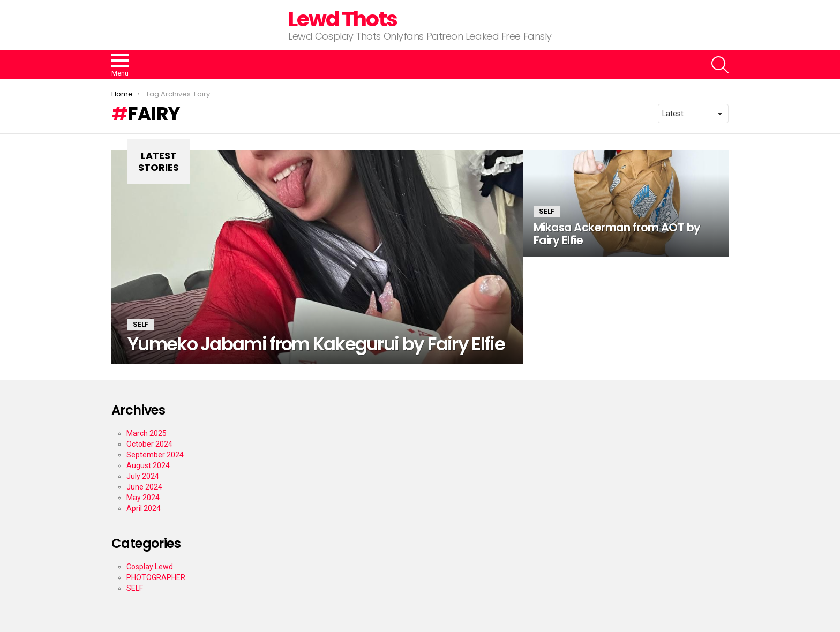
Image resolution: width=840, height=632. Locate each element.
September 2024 (155, 455)
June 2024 (144, 487)
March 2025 (147, 433)
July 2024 (143, 476)
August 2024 (148, 465)
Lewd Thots (343, 19)
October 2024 (149, 444)
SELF (141, 324)
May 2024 (143, 498)
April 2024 (144, 508)
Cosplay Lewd (150, 567)
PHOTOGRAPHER (156, 577)
